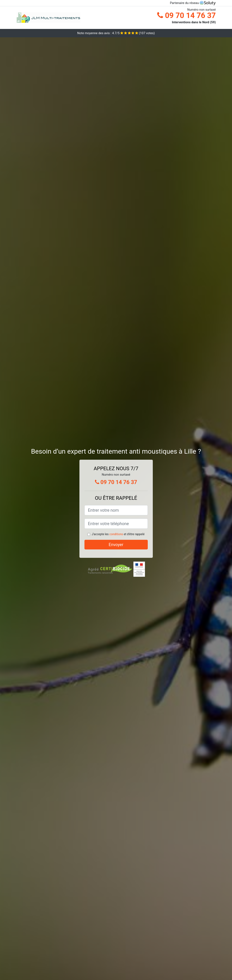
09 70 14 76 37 (186, 16)
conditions (116, 534)
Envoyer (116, 545)
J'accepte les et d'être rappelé (118, 534)
